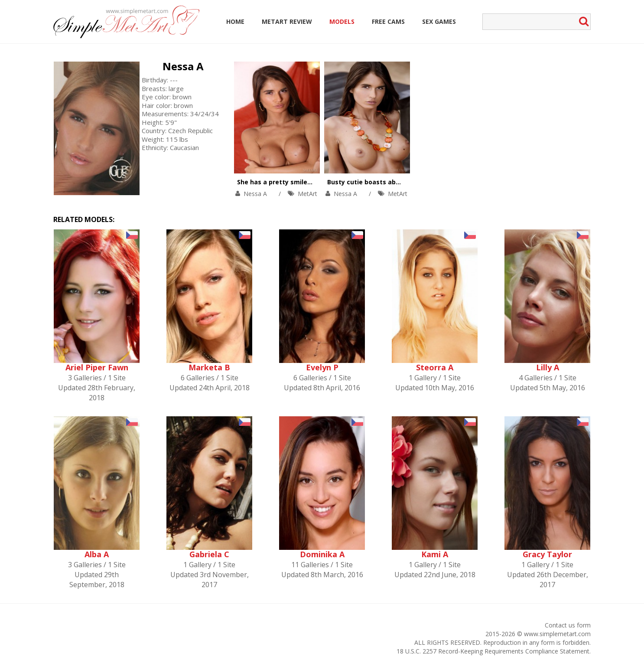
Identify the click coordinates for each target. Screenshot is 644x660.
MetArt (307, 194)
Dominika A (322, 554)
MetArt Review (287, 21)
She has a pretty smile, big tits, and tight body (310, 182)
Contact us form (568, 625)
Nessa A (183, 66)
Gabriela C (209, 554)
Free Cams (388, 21)
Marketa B (209, 367)
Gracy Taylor (547, 554)
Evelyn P (322, 367)
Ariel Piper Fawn (97, 367)
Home (235, 21)
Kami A (435, 554)
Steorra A (435, 367)
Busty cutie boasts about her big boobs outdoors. (405, 182)
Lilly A (548, 367)
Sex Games (439, 21)
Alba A (97, 554)
